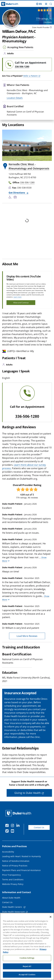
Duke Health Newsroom (14, 912)
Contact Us (39, 827)
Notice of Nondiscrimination (16, 861)
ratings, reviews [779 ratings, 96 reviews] (44, 20)
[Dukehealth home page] (7, 4)
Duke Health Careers (12, 907)
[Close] (51, 917)
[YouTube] (13, 831)
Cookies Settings (27, 958)
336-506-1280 (27, 416)
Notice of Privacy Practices (15, 866)
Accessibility (8, 852)
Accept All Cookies (27, 975)
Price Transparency (11, 875)
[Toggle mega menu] (46, 4)
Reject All (27, 966)
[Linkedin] (19, 826)
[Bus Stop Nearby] (16, 197)
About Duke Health (11, 898)
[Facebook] (8, 826)
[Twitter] (8, 831)
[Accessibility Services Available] (11, 197)
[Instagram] (13, 826)
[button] (51, 4)
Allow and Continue (21, 303)
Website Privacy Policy (13, 884)
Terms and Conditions (13, 879)
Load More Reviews (27, 636)
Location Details (15, 98)
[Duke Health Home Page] (19, 813)
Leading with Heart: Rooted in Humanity (21, 856)
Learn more (17, 297)
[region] (27, 946)
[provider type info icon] (51, 28)
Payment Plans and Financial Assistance (21, 870)
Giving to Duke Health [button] (28, 793)
